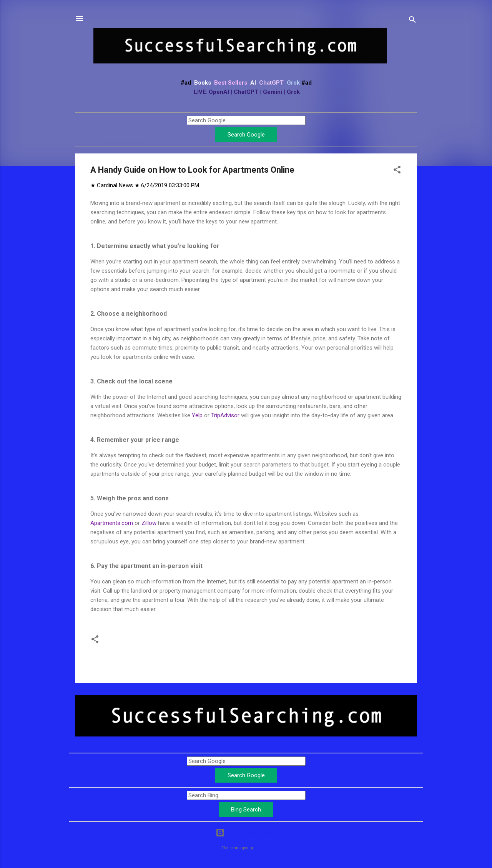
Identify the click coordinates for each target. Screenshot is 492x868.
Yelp (197, 415)
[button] (397, 171)
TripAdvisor (225, 415)
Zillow (149, 523)
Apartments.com (112, 523)
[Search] (412, 21)
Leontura (263, 848)
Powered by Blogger (246, 833)
